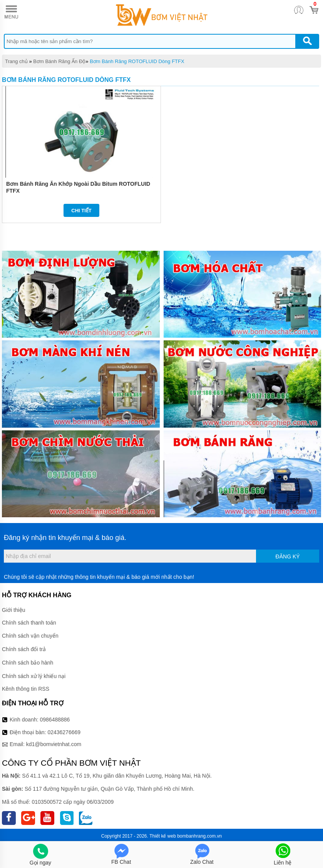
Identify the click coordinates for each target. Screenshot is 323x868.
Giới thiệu (14, 610)
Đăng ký (288, 556)
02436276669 (64, 732)
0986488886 (55, 720)
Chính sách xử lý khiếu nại (34, 676)
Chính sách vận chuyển (30, 636)
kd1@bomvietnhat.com (54, 744)
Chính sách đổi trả (24, 649)
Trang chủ (16, 61)
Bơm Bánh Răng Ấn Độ (59, 61)
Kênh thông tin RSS (26, 689)
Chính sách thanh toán (29, 623)
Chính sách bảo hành (28, 663)
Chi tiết (81, 211)
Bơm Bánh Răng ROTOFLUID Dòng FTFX (137, 61)
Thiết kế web (163, 836)
